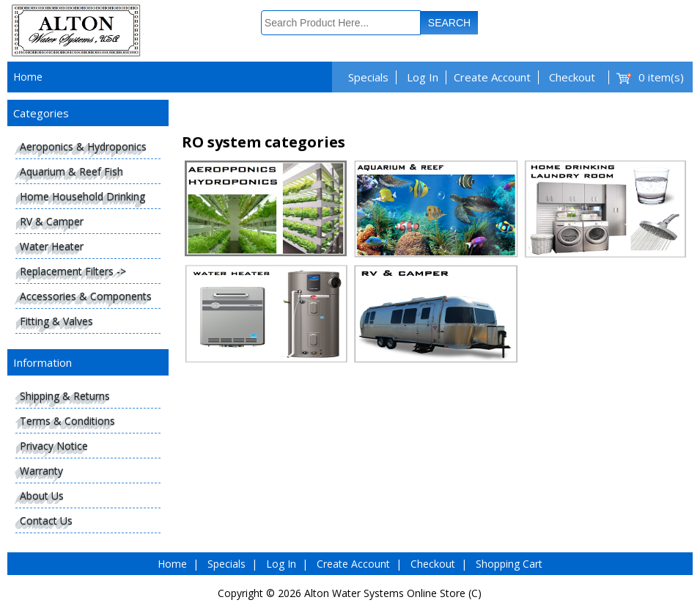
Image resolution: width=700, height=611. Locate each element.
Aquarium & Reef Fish (71, 171)
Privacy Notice (54, 446)
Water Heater (52, 246)
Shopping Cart (509, 564)
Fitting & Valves (56, 321)
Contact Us (46, 520)
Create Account (492, 77)
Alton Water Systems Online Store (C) (393, 593)
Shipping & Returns (65, 396)
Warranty (41, 471)
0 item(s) (661, 77)
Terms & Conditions (67, 421)
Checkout (572, 77)
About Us (42, 495)
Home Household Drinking (82, 196)
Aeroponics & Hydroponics (83, 146)
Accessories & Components (86, 296)
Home (28, 77)
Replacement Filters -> (73, 271)
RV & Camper (52, 221)
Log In (423, 77)
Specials (368, 77)
